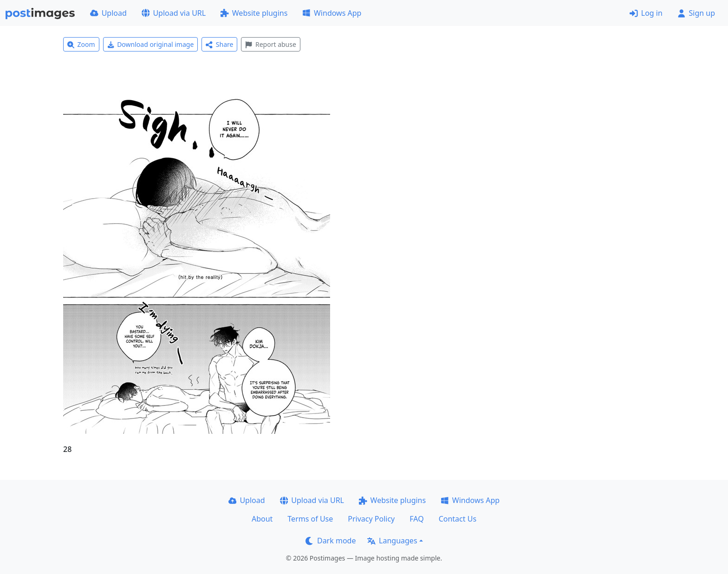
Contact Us (458, 519)
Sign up (696, 13)
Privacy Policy (371, 519)
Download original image (151, 44)
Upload (108, 13)
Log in (646, 13)
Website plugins (254, 13)
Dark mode (331, 541)
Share (219, 44)
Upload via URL (174, 13)
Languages (392, 541)
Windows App (332, 13)
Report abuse (270, 44)
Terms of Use (310, 519)
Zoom (81, 44)
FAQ (416, 519)
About (262, 519)
